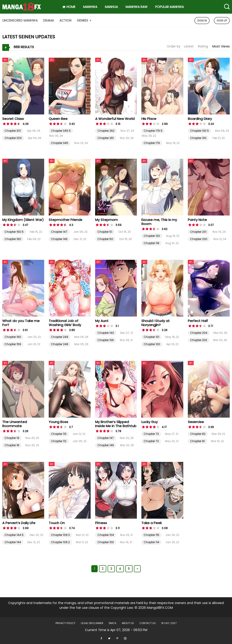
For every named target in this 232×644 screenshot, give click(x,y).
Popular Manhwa (169, 7)
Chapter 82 (198, 434)
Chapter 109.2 (60, 542)
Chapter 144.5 (14, 535)
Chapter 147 (59, 232)
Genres (85, 20)
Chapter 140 (106, 333)
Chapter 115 (151, 535)
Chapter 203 (199, 340)
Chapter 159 (13, 344)
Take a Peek (152, 523)
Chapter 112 (59, 441)
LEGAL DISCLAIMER (92, 623)
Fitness (101, 523)
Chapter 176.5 (153, 131)
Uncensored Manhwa (20, 20)
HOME (69, 7)
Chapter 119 (151, 243)
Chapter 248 (60, 344)
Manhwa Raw (137, 7)
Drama (48, 20)
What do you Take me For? (21, 323)
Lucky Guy (150, 422)
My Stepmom (106, 220)
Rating (203, 46)
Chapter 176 (152, 143)
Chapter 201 (198, 232)
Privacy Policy (65, 623)
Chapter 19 (12, 438)
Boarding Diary (200, 119)
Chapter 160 (13, 239)
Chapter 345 (60, 143)
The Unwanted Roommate (15, 424)
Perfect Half (198, 321)
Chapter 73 (151, 434)
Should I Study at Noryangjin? (156, 323)
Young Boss (58, 422)
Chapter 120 (152, 236)
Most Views (221, 46)
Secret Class (13, 119)
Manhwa (90, 7)
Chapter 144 (13, 542)
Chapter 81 (197, 441)
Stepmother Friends (65, 220)
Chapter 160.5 (14, 232)
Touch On (57, 523)
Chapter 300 (13, 138)
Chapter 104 (106, 535)
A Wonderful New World (115, 119)
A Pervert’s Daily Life (19, 523)
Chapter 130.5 (199, 131)
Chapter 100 (152, 344)
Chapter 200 (199, 239)
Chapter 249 (60, 337)
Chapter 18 (12, 445)
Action (65, 20)
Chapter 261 (106, 138)
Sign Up (222, 21)
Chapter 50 (105, 239)
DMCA (112, 623)
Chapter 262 (106, 131)
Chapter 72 (151, 441)
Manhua (111, 7)
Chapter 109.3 (60, 535)
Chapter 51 (105, 232)
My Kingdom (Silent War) (23, 220)
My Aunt (102, 321)
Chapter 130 (198, 138)
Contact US (147, 623)
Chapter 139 (106, 340)
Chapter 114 (151, 542)
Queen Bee (58, 119)
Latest (189, 46)
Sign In (202, 21)
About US (128, 623)
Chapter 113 (59, 434)
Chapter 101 (151, 337)
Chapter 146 (59, 239)
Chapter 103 (106, 542)
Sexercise (196, 422)
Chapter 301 (13, 131)
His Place (149, 119)
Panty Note (197, 220)
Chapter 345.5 (61, 131)
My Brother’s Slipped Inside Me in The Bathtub (116, 424)
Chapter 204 (199, 333)
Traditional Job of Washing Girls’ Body (65, 323)
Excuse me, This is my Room (159, 222)
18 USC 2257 (169, 623)
